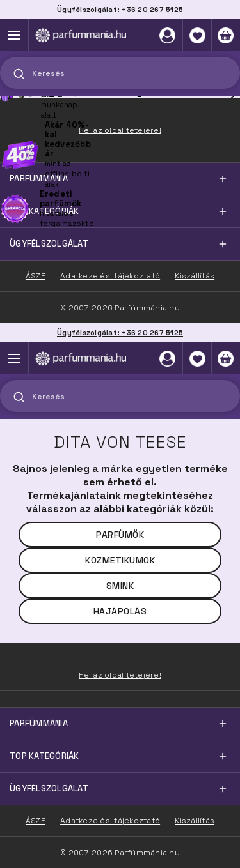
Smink (120, 586)
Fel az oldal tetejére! (120, 675)
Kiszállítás (195, 821)
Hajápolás (120, 611)
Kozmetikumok (120, 560)
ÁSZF (36, 821)
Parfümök (120, 535)
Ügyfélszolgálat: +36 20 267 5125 (120, 333)
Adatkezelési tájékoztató (110, 821)
